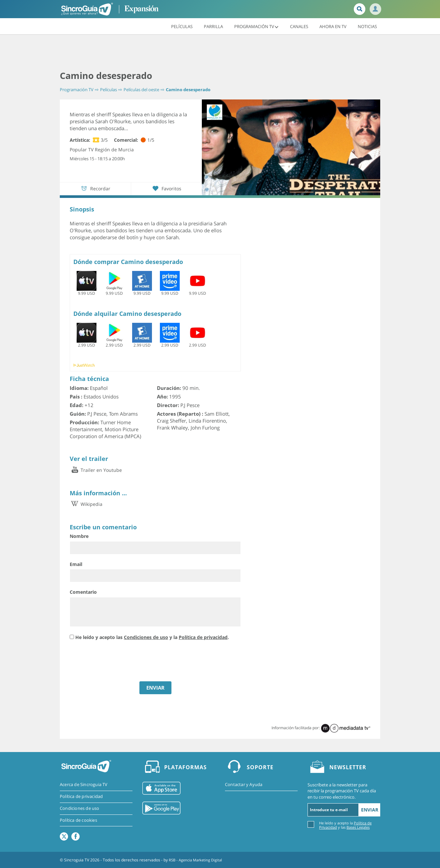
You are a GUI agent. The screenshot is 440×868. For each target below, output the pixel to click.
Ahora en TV (333, 26)
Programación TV (257, 26)
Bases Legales (358, 827)
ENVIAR (155, 687)
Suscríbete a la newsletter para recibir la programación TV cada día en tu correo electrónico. (342, 791)
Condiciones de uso (146, 637)
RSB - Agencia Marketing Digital (198, 860)
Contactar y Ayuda (244, 785)
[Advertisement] (220, 53)
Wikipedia (86, 504)
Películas (182, 26)
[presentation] (120, 661)
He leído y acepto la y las (345, 825)
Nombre (79, 536)
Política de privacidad (203, 637)
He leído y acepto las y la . (152, 637)
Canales (299, 26)
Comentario (83, 592)
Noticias (367, 26)
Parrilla (213, 26)
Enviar (370, 809)
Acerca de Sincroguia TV (84, 785)
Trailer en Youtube (96, 470)
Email (76, 564)
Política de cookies (78, 820)
